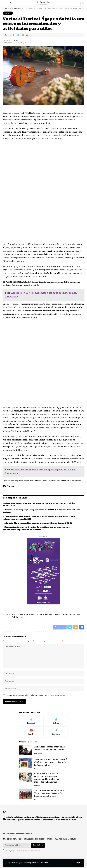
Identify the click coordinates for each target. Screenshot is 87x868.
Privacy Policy (31, 863)
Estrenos (40, 614)
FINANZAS (38, 768)
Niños (72, 614)
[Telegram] (56, 732)
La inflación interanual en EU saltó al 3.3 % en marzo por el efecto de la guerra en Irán (51, 762)
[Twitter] (56, 721)
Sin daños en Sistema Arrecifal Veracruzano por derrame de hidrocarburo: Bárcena (49, 793)
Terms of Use (43, 863)
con (33, 614)
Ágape (27, 614)
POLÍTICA (37, 800)
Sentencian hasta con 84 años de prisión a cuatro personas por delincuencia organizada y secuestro (37, 528)
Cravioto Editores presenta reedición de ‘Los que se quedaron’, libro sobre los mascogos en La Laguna (47, 778)
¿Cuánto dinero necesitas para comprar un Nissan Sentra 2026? (38, 523)
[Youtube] (31, 732)
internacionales (61, 614)
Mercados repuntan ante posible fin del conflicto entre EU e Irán (50, 748)
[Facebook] (31, 721)
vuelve (23, 617)
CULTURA (37, 785)
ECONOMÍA (38, 753)
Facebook (64, 481)
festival (49, 614)
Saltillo (15, 617)
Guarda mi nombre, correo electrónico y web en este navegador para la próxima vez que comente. (36, 695)
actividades (17, 614)
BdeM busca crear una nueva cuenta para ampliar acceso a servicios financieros (39, 505)
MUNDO (8, 13)
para (78, 614)
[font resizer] (10, 3)
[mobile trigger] (5, 3)
